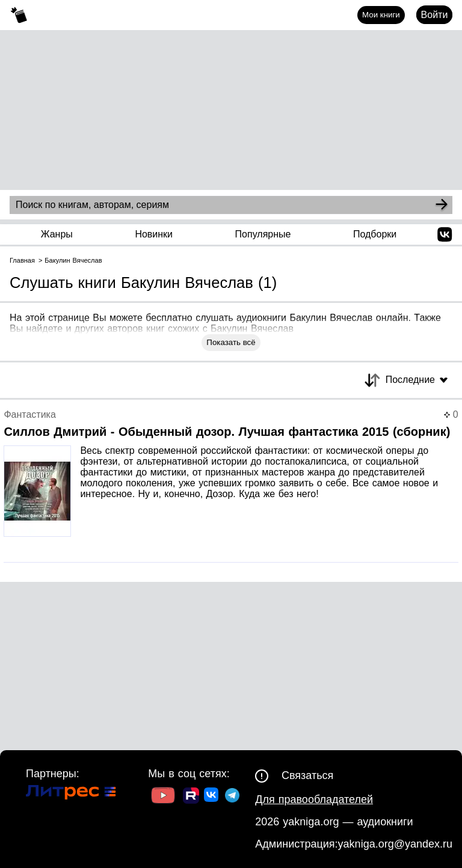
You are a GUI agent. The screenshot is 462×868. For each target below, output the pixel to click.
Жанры (57, 234)
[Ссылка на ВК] (212, 797)
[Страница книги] (231, 486)
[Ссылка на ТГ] (232, 797)
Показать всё (231, 342)
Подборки (375, 234)
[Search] (442, 205)
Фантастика (29, 414)
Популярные (263, 234)
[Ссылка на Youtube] (163, 797)
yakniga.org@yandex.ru (395, 844)
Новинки (154, 234)
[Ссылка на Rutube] (191, 797)
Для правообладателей (314, 799)
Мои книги (381, 15)
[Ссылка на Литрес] (71, 794)
